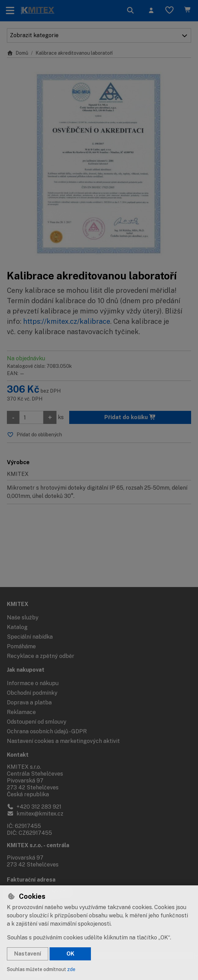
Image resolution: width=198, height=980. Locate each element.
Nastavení (28, 954)
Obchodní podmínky (32, 693)
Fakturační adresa (31, 880)
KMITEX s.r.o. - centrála (38, 845)
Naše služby (23, 617)
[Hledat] (131, 11)
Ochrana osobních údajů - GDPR (47, 731)
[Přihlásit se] (151, 11)
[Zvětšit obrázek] (99, 164)
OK (70, 954)
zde (71, 969)
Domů (18, 53)
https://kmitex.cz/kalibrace (67, 321)
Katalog (17, 627)
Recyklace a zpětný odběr (41, 656)
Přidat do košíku (130, 417)
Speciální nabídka (30, 637)
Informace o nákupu (33, 683)
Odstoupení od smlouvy (37, 722)
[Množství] (31, 417)
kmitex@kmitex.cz (35, 814)
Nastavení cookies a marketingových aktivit (63, 741)
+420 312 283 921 (34, 807)
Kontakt (18, 755)
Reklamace (21, 712)
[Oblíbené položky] (169, 11)
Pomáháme (21, 646)
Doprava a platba (29, 702)
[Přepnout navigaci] (10, 11)
